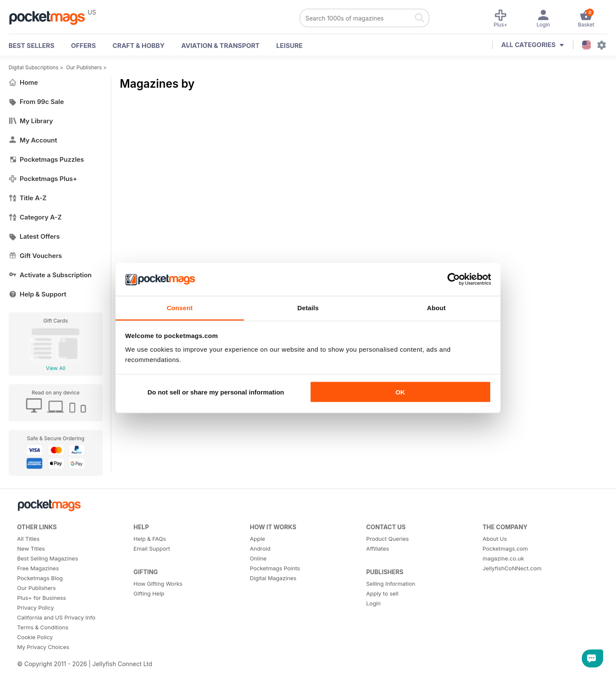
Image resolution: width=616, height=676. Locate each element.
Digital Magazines (273, 578)
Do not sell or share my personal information (216, 392)
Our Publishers (84, 67)
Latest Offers (34, 236)
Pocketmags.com (505, 549)
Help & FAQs (150, 539)
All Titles (28, 539)
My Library (31, 121)
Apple (258, 539)
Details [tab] (308, 307)
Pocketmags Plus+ (43, 179)
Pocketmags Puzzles (46, 159)
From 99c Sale (36, 102)
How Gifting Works (158, 584)
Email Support (152, 549)
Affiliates (378, 549)
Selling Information (391, 584)
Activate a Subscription (50, 275)
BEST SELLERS (31, 46)
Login (373, 603)
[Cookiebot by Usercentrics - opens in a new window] (454, 279)
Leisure (290, 46)
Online (258, 558)
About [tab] (436, 307)
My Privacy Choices (43, 647)
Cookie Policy (35, 637)
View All (55, 368)
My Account (33, 140)
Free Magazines (38, 568)
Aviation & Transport (221, 46)
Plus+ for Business (41, 598)
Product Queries (388, 539)
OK (400, 392)
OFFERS (83, 46)
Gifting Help (149, 593)
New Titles (31, 549)
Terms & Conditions (43, 627)
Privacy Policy (36, 608)
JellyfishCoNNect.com (512, 568)
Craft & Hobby (139, 46)
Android (260, 549)
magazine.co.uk (503, 558)
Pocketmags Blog (40, 578)
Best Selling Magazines (47, 558)
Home (23, 82)
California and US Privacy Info (56, 617)
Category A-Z (35, 217)
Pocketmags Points (275, 568)
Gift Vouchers (35, 256)
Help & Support (37, 294)
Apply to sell (382, 593)
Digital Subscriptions (34, 67)
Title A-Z (28, 198)
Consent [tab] (180, 307)
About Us (495, 539)
